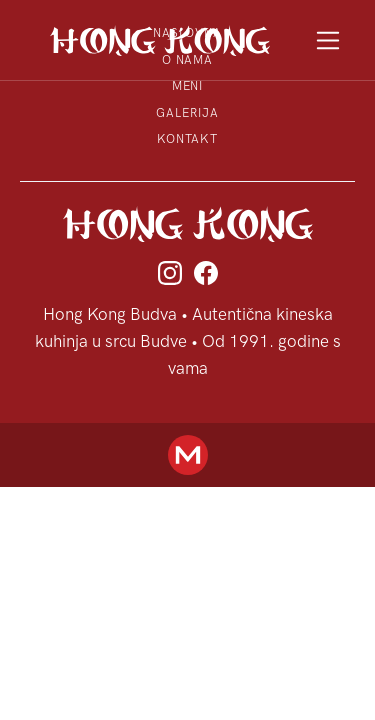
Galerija (187, 113)
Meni (188, 86)
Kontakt (188, 139)
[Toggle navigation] (328, 40)
